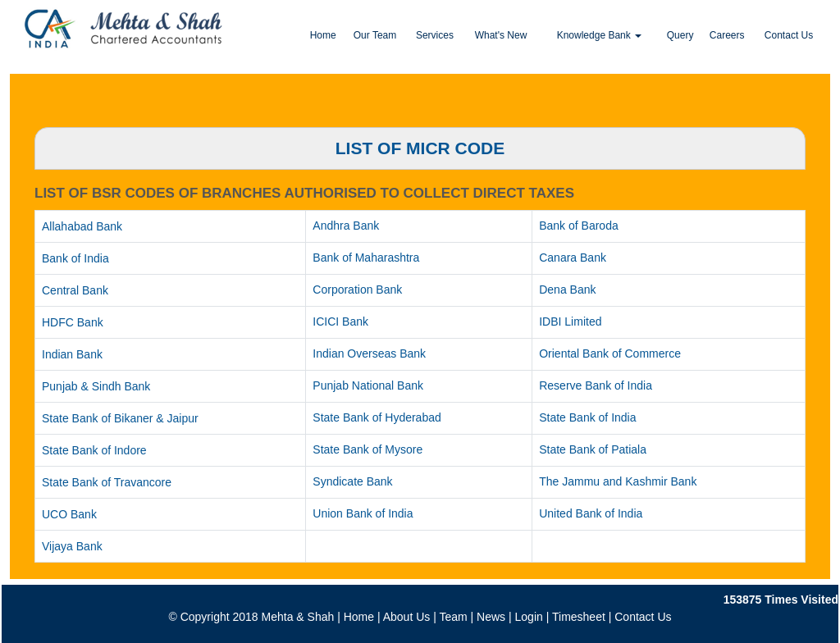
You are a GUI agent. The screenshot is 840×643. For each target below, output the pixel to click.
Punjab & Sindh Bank (96, 386)
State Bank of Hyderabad (377, 417)
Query (680, 35)
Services (435, 35)
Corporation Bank (357, 290)
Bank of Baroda (579, 226)
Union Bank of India (363, 513)
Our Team (375, 35)
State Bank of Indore (94, 450)
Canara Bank (573, 258)
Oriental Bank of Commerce (610, 353)
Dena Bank (567, 290)
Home (323, 35)
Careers (727, 35)
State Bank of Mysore (367, 449)
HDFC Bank (73, 322)
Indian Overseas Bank (369, 353)
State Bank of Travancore (107, 482)
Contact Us (789, 35)
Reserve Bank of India (596, 385)
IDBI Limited (570, 321)
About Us (407, 617)
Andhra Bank (346, 226)
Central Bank (75, 290)
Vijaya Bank (72, 546)
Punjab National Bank (368, 385)
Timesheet (579, 617)
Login (529, 617)
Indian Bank (72, 354)
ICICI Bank (340, 321)
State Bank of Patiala (593, 449)
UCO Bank (69, 514)
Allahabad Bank (82, 226)
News (491, 617)
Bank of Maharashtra (366, 258)
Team (453, 617)
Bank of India (75, 258)
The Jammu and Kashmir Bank (618, 481)
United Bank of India (591, 513)
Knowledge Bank (599, 35)
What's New (501, 35)
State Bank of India (587, 417)
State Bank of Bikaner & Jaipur (120, 418)
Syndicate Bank (352, 481)
